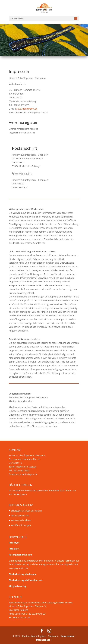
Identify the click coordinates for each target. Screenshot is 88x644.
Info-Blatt (14, 549)
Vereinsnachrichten (21, 520)
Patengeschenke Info (20, 555)
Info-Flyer (14, 543)
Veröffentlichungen (21, 525)
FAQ (19, 494)
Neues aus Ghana (20, 516)
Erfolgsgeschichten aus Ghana (27, 511)
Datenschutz (43, 640)
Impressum (68, 636)
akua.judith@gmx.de (27, 109)
